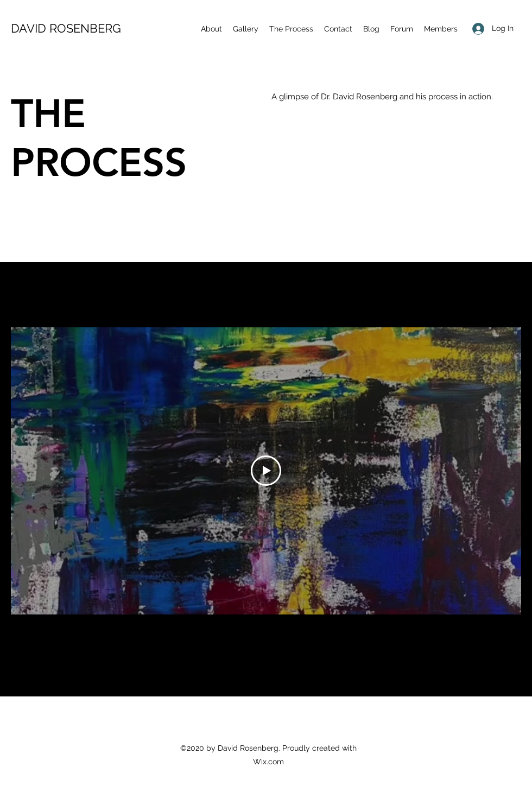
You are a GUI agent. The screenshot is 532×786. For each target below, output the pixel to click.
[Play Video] (266, 471)
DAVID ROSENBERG (66, 28)
